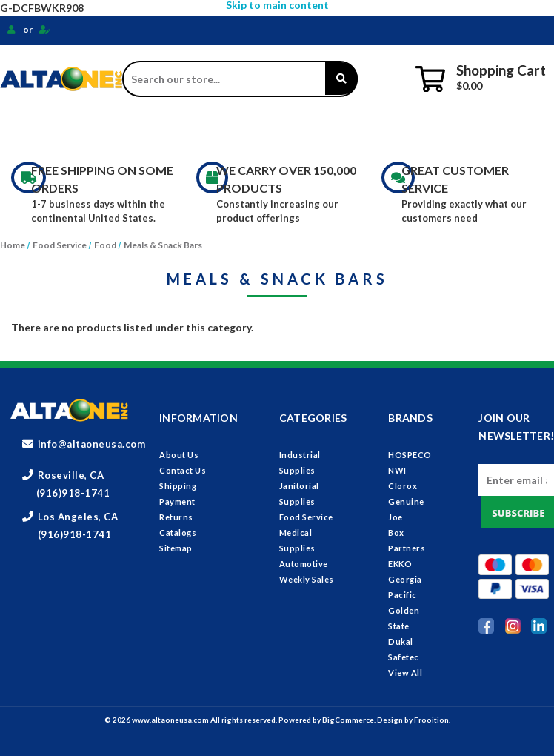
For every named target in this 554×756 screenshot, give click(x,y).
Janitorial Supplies (203, 130)
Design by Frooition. (414, 720)
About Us (179, 455)
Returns (176, 517)
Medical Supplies (431, 130)
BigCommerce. (350, 720)
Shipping (178, 486)
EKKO (400, 564)
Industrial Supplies (68, 130)
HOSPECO (410, 455)
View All (405, 673)
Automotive (304, 564)
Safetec (404, 657)
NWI (397, 470)
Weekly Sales (307, 579)
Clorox (403, 486)
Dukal (401, 641)
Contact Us (183, 470)
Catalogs (178, 533)
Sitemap (176, 548)
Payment (177, 501)
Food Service (321, 130)
